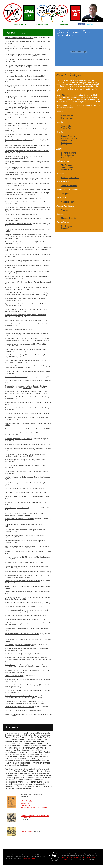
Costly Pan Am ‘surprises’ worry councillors (19, 628)
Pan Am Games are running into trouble (18, 224)
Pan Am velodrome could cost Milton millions (20, 229)
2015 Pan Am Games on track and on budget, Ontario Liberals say (27, 287)
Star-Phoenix (67, 226)
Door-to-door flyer (27, 832)
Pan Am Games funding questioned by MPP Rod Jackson (24, 60)
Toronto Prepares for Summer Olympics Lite (19, 118)
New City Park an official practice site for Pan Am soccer (24, 513)
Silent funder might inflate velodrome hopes (19, 324)
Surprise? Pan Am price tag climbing (17, 483)
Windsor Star (67, 143)
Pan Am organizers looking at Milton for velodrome (22, 381)
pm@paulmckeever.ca (30, 858)
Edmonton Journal (69, 153)
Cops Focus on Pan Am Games (15, 76)
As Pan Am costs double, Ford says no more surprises (23, 623)
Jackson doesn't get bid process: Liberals (19, 38)
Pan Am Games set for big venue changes (19, 282)
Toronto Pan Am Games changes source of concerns (23, 271)
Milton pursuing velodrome (14, 429)
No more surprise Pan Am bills (15, 603)
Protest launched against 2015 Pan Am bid (19, 707)
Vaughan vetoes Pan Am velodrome (17, 423)
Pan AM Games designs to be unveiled (18, 134)
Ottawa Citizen (67, 141)
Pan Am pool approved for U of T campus (19, 645)
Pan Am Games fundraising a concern (17, 80)
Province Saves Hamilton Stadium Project (19, 592)
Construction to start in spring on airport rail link (21, 344)
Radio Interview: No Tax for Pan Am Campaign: (21, 696)
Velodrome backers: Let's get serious (17, 535)
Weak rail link (9, 329)
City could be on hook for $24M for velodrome (20, 557)
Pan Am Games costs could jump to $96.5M (19, 639)
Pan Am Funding (10, 710)
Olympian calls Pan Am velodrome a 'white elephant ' (23, 304)
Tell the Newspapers (42, 24)
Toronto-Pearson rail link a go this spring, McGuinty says (24, 355)
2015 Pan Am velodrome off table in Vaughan (20, 417)
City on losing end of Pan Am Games (17, 465)
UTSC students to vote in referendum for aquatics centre (24, 648)
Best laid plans (10, 215)
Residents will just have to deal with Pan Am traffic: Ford (24, 167)
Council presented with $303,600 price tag (19, 91)
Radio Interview (10, 658)
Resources (64, 24)
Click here (66, 95)
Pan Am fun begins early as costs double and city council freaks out (27, 597)
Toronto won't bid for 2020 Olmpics (16, 562)
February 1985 (26, 805)
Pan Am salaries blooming (13, 198)
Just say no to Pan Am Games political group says (22, 685)
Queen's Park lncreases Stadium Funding (19, 586)
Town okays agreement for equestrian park (19, 460)
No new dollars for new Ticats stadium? (18, 552)
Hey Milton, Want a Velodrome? (15, 502)
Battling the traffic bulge (13, 413)
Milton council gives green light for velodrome (20, 266)
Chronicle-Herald (68, 202)
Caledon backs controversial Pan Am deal (19, 477)
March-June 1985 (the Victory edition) (34, 807)
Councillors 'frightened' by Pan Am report (18, 439)
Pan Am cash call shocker (13, 619)
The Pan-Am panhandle (13, 654)
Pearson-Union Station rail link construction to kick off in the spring (27, 366)
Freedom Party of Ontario (71, 857)
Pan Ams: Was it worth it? (13, 489)
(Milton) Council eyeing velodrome (16, 508)
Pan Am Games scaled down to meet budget (20, 189)
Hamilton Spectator (69, 138)
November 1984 (26, 800)
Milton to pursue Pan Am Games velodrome (19, 397)
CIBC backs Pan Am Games (14, 492)
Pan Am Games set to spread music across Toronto (22, 41)
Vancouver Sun (68, 170)
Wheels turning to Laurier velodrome (17, 402)
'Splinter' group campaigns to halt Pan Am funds (21, 714)
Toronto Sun (66, 128)
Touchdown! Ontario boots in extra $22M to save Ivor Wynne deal (27, 575)
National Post (67, 118)
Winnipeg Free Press (70, 178)
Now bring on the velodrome (14, 572)
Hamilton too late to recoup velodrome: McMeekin (21, 298)
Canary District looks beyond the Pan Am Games (21, 85)
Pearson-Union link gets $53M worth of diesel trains (22, 566)
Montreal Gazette (68, 218)
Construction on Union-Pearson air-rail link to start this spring (25, 349)
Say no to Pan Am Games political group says (20, 690)
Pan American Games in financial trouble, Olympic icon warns (26, 309)
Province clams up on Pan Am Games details (20, 433)
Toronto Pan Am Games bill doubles (17, 615)
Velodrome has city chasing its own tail (18, 541)
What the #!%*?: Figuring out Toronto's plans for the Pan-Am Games (28, 173)
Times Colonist (67, 167)
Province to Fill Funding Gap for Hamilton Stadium (22, 581)
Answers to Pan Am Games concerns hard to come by (23, 218)
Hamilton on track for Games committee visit (20, 679)
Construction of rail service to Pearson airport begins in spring (26, 360)
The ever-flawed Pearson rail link (16, 377)
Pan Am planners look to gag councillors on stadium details (25, 454)
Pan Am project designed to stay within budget (20, 96)
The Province (67, 165)
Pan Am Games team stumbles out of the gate (20, 530)
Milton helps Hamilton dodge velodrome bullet (20, 242)
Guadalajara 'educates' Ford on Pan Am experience (22, 162)
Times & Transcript (69, 186)
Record (64, 145)
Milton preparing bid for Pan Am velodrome (19, 449)
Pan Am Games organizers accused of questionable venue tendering (28, 260)
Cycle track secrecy (11, 320)
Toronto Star (27, 388)
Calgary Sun (66, 157)
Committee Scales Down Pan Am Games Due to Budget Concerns (27, 184)
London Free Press (69, 136)
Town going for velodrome (13, 445)
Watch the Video (20, 24)
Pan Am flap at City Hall (13, 606)
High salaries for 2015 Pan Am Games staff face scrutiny (24, 202)
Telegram (65, 194)
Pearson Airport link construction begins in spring (21, 371)
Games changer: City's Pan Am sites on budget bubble (23, 277)
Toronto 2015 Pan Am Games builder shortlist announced (24, 293)
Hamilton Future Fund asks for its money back (20, 71)
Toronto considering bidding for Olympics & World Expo (23, 129)
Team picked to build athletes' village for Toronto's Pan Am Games (27, 546)
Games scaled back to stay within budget (18, 140)
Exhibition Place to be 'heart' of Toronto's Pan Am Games (24, 156)
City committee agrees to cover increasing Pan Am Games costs (26, 610)
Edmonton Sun (67, 155)
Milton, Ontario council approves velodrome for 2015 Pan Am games (28, 247)
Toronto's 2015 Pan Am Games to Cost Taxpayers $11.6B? (25, 670)
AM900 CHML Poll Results (14, 676)
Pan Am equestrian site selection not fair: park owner (23, 255)
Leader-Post (66, 228)
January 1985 (26, 804)
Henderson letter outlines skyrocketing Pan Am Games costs (25, 315)
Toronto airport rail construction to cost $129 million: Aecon (24, 339)
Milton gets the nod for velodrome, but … (18, 386)
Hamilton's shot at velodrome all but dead (19, 519)
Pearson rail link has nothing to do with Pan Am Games (23, 333)
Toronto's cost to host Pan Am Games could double (22, 634)
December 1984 (26, 802)
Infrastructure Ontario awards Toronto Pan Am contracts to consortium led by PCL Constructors (24, 48)
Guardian (65, 210)
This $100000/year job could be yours (17, 496)
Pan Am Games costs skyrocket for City (18, 471)
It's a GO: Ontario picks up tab (15, 524)
